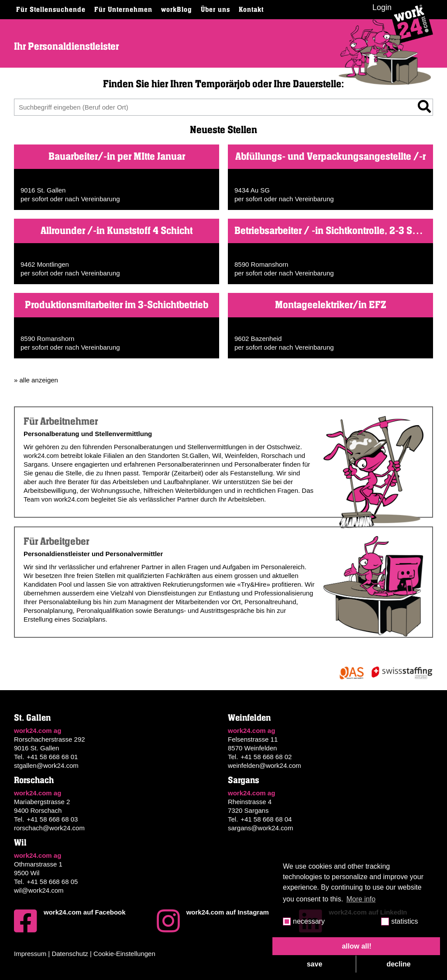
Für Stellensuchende (51, 10)
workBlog (177, 10)
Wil (20, 843)
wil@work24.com (39, 890)
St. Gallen (32, 718)
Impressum (30, 954)
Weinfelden (249, 718)
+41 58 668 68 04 (266, 819)
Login (382, 7)
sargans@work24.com (260, 828)
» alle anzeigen (36, 380)
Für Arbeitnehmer (61, 422)
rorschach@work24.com (49, 828)
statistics (404, 921)
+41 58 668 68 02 (266, 757)
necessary (309, 921)
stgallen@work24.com (46, 765)
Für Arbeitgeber (56, 542)
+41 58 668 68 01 (52, 757)
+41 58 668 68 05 (52, 882)
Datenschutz (70, 954)
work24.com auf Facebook (70, 921)
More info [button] (361, 899)
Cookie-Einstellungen (124, 954)
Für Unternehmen (123, 10)
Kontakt (251, 10)
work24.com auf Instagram (213, 921)
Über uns (215, 10)
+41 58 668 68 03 (52, 819)
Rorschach (34, 780)
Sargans (244, 780)
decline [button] (398, 964)
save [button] (315, 964)
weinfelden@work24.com (265, 765)
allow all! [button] (357, 946)
